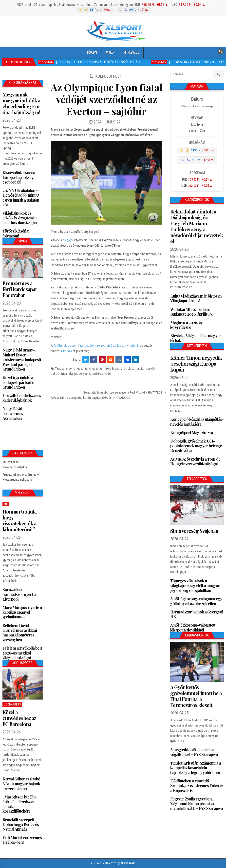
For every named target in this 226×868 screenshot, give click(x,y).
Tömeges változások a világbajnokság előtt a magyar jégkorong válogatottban (195, 585)
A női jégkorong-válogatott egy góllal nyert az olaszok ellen (196, 601)
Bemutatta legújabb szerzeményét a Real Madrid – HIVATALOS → (125, 392)
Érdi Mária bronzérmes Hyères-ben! (22, 840)
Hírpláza (66, 351)
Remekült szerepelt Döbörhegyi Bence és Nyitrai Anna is (21, 824)
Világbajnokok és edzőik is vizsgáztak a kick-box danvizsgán (20, 218)
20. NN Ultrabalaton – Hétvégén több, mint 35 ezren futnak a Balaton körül (21, 198)
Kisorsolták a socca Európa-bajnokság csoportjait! (19, 177)
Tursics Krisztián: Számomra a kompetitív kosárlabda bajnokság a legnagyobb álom (196, 768)
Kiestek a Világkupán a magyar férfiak (196, 338)
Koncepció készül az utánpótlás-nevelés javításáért (197, 422)
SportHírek (96, 374)
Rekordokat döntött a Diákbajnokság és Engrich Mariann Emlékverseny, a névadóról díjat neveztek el (197, 226)
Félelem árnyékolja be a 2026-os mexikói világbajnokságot (22, 653)
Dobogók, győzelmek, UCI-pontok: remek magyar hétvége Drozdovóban (196, 446)
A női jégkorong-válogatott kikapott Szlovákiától (193, 627)
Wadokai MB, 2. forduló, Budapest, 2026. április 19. (191, 312)
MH (6, 504)
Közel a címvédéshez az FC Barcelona (19, 718)
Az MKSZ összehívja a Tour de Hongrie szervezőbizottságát (195, 461)
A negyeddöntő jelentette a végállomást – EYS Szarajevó (194, 752)
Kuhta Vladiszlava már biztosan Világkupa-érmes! (196, 298)
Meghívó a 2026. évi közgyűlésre (187, 325)
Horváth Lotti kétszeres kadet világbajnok (22, 398)
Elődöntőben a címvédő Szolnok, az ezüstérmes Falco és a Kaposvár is (197, 786)
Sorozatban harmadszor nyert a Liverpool (19, 594)
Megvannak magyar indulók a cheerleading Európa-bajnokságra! (21, 103)
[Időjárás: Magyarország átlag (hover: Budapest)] (113, 10)
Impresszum (131, 52)
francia (139, 368)
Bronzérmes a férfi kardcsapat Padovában (20, 289)
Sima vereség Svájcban (194, 531)
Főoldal (92, 52)
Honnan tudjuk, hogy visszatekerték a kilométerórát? (19, 520)
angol (69, 368)
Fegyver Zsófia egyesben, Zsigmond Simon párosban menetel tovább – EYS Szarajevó (197, 804)
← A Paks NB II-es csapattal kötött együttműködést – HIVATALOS (88, 398)
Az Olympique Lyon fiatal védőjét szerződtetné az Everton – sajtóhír (107, 99)
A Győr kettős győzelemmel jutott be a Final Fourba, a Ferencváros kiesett (196, 696)
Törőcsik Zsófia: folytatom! (16, 233)
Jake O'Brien (59, 374)
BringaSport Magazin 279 (192, 433)
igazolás (150, 368)
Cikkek (110, 52)
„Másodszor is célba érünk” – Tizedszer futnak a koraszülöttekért (19, 804)
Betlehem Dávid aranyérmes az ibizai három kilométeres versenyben (20, 633)
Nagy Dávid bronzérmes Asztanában (13, 413)
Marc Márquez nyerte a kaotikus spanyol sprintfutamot (22, 612)
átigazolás (81, 368)
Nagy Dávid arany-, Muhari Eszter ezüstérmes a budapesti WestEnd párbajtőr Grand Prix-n (22, 359)
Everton (116, 368)
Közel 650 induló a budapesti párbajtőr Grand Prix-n (18, 382)
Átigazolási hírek (99, 368)
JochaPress (12, 704)
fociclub (128, 368)
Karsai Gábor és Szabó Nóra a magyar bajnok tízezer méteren (21, 784)
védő (108, 374)
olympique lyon (78, 374)
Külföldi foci (108, 76)
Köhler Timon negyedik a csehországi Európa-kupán (196, 364)
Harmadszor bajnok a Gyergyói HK (197, 614)
